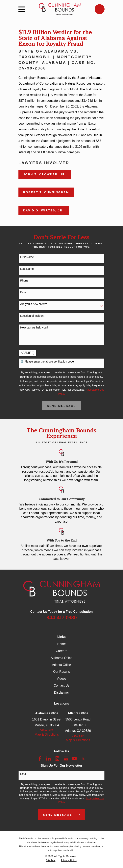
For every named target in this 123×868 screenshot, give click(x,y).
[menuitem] (51, 860)
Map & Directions (47, 735)
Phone (24, 281)
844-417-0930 (61, 618)
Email (24, 292)
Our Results (61, 672)
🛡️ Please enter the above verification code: (47, 362)
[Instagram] (57, 759)
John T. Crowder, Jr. (45, 174)
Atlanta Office (61, 665)
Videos (62, 679)
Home (62, 644)
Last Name (27, 269)
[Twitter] (83, 759)
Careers (62, 651)
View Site (47, 730)
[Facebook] (40, 759)
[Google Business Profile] (66, 759)
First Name (27, 257)
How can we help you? (34, 327)
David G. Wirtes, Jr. (44, 210)
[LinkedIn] (48, 759)
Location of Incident (32, 316)
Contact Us (61, 686)
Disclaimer (62, 693)
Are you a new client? (34, 304)
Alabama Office (61, 658)
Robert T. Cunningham (46, 192)
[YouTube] (74, 759)
